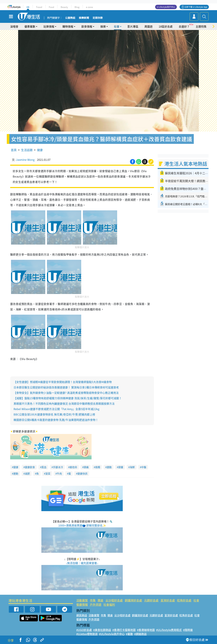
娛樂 (103, 26)
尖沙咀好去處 (114, 600)
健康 (40, 150)
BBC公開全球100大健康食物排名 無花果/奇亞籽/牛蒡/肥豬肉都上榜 (54, 414)
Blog (77, 7)
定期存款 (98, 18)
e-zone (89, 7)
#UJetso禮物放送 (87, 634)
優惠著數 (30, 26)
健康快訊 (82, 474)
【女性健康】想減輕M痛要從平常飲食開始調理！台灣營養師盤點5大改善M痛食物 (63, 382)
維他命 (73, 467)
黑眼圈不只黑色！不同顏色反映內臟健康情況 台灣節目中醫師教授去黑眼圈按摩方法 (64, 403)
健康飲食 (30, 467)
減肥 (27, 474)
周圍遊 (149, 26)
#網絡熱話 (140, 634)
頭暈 (121, 467)
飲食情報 (87, 26)
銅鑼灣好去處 (133, 600)
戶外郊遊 (96, 604)
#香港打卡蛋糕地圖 (124, 630)
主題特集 (201, 26)
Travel (39, 7)
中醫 (144, 467)
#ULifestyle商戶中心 (112, 634)
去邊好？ (184, 26)
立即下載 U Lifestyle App (196, 7)
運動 (109, 467)
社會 (117, 26)
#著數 (129, 634)
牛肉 (59, 474)
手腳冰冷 (58, 467)
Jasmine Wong (25, 160)
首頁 (14, 150)
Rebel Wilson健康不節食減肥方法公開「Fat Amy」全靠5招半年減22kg (56, 409)
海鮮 (132, 467)
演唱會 (14, 26)
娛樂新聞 (84, 18)
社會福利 (109, 604)
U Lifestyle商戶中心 (166, 7)
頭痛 (86, 467)
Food (51, 7)
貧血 (44, 467)
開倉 (101, 600)
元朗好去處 (151, 600)
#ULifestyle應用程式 (169, 630)
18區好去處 (166, 26)
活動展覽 (82, 600)
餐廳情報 (82, 604)
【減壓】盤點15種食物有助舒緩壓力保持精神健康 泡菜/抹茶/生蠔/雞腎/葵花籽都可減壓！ (68, 398)
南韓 (98, 467)
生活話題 (27, 150)
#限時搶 (188, 630)
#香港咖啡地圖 (146, 630)
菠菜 (48, 474)
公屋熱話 (70, 18)
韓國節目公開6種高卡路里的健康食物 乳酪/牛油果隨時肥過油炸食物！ (56, 420)
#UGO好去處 (84, 630)
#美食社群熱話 (102, 630)
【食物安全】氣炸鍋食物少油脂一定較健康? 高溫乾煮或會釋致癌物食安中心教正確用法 (66, 393)
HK (28, 7)
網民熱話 (82, 615)
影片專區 (133, 26)
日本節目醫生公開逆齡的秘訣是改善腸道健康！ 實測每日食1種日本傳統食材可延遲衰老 (66, 387)
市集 (93, 600)
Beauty (64, 7)
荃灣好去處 (168, 600)
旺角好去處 (184, 600)
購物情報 (68, 26)
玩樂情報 (49, 26)
